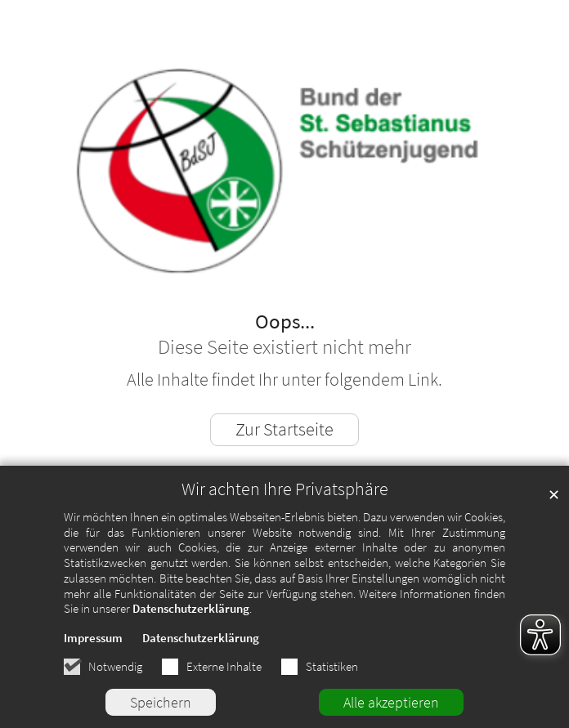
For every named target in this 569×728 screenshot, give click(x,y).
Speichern (161, 702)
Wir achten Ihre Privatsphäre (285, 489)
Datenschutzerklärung (191, 608)
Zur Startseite (284, 429)
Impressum (93, 638)
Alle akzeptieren (391, 702)
